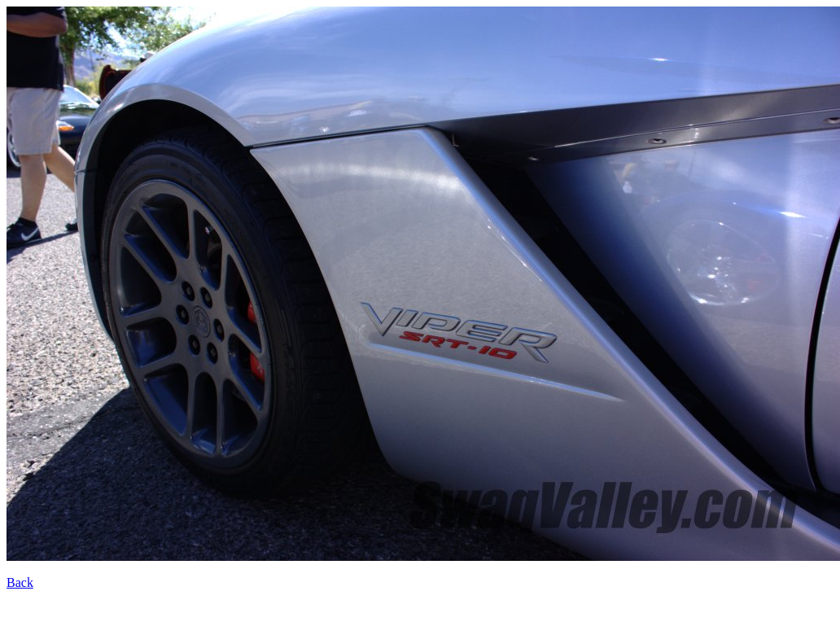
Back (20, 582)
